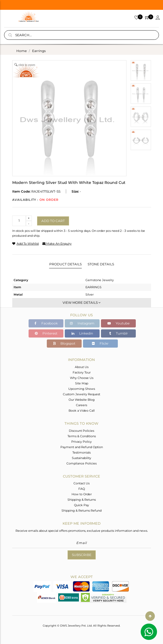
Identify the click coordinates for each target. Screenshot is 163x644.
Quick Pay (81, 505)
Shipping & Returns (82, 500)
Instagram (82, 323)
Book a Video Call (82, 411)
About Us (82, 367)
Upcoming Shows (82, 389)
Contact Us (81, 483)
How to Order (82, 494)
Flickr (100, 343)
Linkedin (82, 333)
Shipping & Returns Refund (81, 511)
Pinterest (46, 333)
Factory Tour (82, 372)
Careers (81, 405)
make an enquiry (57, 244)
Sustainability (81, 458)
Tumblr (119, 333)
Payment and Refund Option (82, 447)
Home (21, 51)
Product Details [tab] (65, 264)
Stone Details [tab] (101, 264)
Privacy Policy (81, 442)
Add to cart (53, 221)
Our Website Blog (82, 400)
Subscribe (82, 555)
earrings (39, 51)
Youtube (119, 323)
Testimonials (81, 452)
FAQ (82, 489)
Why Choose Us (82, 378)
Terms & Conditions (82, 436)
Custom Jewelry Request (81, 394)
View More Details (82, 303)
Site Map (82, 383)
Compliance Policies (81, 463)
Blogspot (64, 343)
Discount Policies (81, 431)
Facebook (46, 323)
